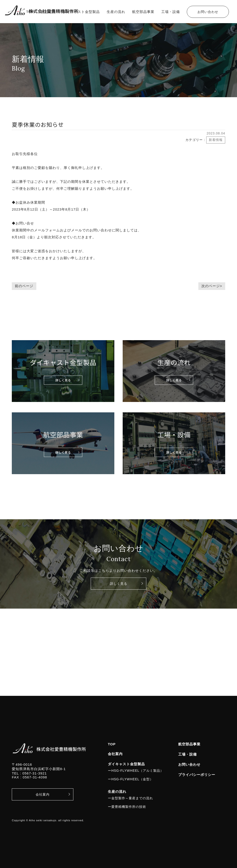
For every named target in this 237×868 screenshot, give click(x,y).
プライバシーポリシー (197, 775)
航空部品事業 (143, 12)
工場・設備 (171, 12)
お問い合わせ (208, 12)
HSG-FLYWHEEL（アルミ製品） (137, 771)
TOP (30, 12)
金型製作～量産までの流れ (132, 798)
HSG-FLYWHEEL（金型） (132, 779)
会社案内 (48, 12)
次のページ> (212, 286)
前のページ (24, 286)
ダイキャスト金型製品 (81, 12)
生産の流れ (116, 12)
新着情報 (216, 140)
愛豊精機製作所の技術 (129, 807)
